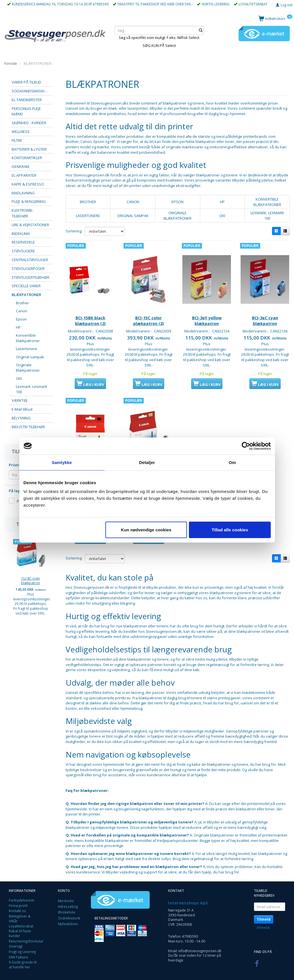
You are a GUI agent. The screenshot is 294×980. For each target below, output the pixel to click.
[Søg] (201, 31)
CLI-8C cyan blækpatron (31, 581)
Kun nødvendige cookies (146, 530)
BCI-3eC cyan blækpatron (265, 311)
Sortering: (74, 231)
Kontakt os (17, 906)
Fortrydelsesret (21, 895)
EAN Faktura (18, 952)
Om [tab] (232, 462)
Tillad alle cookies (230, 530)
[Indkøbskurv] (275, 18)
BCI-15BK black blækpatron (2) (90, 311)
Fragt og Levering (22, 947)
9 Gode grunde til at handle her (23, 960)
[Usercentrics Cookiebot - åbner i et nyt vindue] (246, 446)
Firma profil (18, 900)
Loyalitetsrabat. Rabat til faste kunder (21, 926)
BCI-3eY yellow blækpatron (207, 311)
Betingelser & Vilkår (20, 913)
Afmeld (263, 922)
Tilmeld (264, 914)
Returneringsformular (26, 936)
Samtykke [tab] (62, 462)
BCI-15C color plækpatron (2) (149, 311)
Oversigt (16, 941)
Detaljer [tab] (147, 462)
